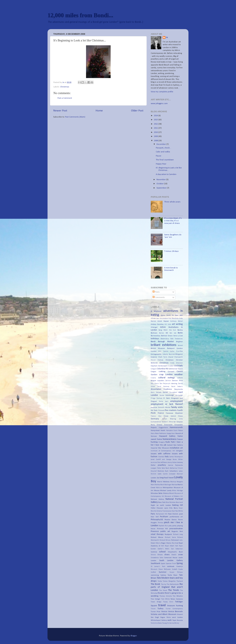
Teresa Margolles (169, 581)
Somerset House (171, 558)
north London (165, 505)
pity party (172, 526)
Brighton (179, 342)
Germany (155, 419)
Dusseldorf (173, 392)
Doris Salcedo (156, 392)
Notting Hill (177, 505)
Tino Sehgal (155, 599)
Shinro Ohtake (157, 555)
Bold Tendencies (177, 339)
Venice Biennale (175, 612)
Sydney (163, 575)
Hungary (162, 442)
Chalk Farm (163, 357)
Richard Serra (170, 537)
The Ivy (164, 584)
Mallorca (166, 482)
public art (165, 531)
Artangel (154, 327)
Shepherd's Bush (175, 552)
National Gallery (157, 499)
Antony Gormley (157, 324)
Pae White (179, 511)
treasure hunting (175, 606)
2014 (156, 116)
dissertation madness (161, 389)
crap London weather (171, 375)
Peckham (164, 517)
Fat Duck (154, 410)
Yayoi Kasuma (178, 620)
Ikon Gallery (178, 445)
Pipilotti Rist (163, 526)
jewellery (162, 465)
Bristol (180, 345)
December (161, 144)
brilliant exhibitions (164, 345)
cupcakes (161, 381)
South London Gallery (171, 561)
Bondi (153, 342)
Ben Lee (173, 333)
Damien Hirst (177, 381)
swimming (155, 575)
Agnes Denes (166, 315)
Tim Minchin (178, 596)
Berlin (180, 333)
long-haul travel (167, 478)
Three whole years (172, 202)
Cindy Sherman (177, 363)
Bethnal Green (167, 336)
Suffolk (153, 572)
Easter (162, 395)
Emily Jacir (164, 401)
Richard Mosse (157, 537)
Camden (180, 348)
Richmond (175, 540)
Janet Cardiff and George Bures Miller (167, 460)
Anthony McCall (177, 321)
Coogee (153, 372)
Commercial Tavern (176, 369)
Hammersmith (176, 428)
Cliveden (171, 366)
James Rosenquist (176, 457)
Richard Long (178, 534)
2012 (156, 124)
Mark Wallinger (166, 485)
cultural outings (167, 378)
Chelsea (160, 360)
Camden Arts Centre (159, 351)
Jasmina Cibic (156, 462)
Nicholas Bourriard (176, 502)
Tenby (160, 581)
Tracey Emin (168, 602)
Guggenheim (163, 428)
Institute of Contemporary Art (163, 451)
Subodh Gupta (177, 569)
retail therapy (157, 534)
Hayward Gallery (167, 436)
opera (166, 508)
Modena (166, 493)
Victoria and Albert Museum (164, 614)
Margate (180, 482)
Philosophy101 (157, 520)
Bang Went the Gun (167, 330)
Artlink (163, 327)
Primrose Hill (162, 529)
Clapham (154, 366)
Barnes (162, 333)
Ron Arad (175, 543)
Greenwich (168, 425)
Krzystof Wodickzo (157, 471)
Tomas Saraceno (177, 599)
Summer (163, 572)
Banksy (180, 330)
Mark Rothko (155, 485)
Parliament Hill (162, 514)
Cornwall (171, 372)
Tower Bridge (156, 602)
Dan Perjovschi (165, 384)
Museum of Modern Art (174, 496)
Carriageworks (156, 354)
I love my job (160, 445)
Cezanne (154, 357)
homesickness (170, 439)
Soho (161, 558)
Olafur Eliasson (157, 508)
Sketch (174, 555)
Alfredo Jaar (155, 318)
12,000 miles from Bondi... (80, 15)
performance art (176, 517)
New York (162, 502)
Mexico (157, 491)
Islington (179, 451)
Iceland (170, 445)
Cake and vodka (163, 152)
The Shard (163, 590)
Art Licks (168, 324)
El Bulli (167, 398)
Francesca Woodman (174, 413)
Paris (153, 514)
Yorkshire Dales (156, 623)
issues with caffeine (161, 454)
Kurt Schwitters (171, 471)
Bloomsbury (165, 339)
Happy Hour (161, 164)
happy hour (171, 434)
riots (181, 540)
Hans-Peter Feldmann (159, 434)
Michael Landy (166, 491)
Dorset (165, 392)
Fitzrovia (161, 410)
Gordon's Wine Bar (169, 422)
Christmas (65, 87)
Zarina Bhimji (174, 623)
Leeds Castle (163, 474)
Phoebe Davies (171, 520)
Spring (180, 563)
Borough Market (166, 342)
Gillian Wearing (169, 419)
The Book (155, 584)
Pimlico (160, 523)
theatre (161, 593)
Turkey (160, 609)
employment (177, 401)
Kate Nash (166, 468)
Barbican (154, 333)
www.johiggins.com (159, 104)
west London (177, 617)
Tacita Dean (173, 575)
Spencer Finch (171, 564)
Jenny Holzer (172, 462)
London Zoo (155, 478)
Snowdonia (155, 558)
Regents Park (177, 531)
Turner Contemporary (174, 609)
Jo (167, 37)
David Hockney (163, 387)
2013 (156, 120)
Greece (160, 425)
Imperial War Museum (160, 448)
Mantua (173, 482)
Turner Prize (156, 612)
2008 (156, 141)
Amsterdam (164, 318)
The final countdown (165, 160)
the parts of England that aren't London (167, 587)
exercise (154, 407)
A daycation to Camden (166, 174)
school (162, 552)
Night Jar (155, 505)
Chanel (171, 357)
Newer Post (60, 111)
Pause (159, 156)
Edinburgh (170, 395)
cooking (162, 372)
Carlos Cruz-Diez (176, 351)
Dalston (168, 381)
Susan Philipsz (176, 572)
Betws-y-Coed (178, 336)
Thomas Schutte (166, 596)
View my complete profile (162, 92)
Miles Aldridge (177, 491)
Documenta (178, 389)
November (161, 180)
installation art (176, 448)
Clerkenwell (162, 366)
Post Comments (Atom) (75, 117)
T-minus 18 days (171, 251)
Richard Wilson (165, 540)
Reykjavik (168, 534)
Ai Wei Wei (177, 315)
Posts (156, 292)
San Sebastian (177, 549)
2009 (156, 136)
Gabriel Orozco (177, 416)
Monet (172, 493)
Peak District (173, 514)
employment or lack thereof (167, 404)
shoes (167, 555)
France (161, 413)
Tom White (165, 599)
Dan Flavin (155, 384)
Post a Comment (65, 98)
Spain (163, 563)
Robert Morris (156, 543)
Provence (155, 531)
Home (99, 111)
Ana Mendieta (174, 318)
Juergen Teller (156, 468)
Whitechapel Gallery (159, 620)
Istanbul (161, 457)
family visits (177, 407)
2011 (156, 128)
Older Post (137, 111)
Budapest (171, 348)
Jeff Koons (164, 462)
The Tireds (174, 590)
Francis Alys (156, 416)
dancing (174, 384)
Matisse (159, 488)
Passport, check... (163, 148)
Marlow (174, 485)
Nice (167, 502)
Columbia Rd (162, 369)
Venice (164, 612)
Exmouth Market (164, 407)
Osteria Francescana (164, 511)
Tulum (153, 609)
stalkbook (171, 566)
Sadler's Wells (164, 549)
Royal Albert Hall (172, 546)
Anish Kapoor (163, 321)
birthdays (155, 339)
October (160, 184)
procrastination (176, 529)
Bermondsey (156, 336)
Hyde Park (170, 442)
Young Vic (166, 623)
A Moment (156, 311)
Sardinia (154, 552)
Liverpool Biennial (176, 474)
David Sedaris (177, 387)
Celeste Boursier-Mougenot (173, 354)
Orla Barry (173, 508)
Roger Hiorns (166, 543)
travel (162, 605)
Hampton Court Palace (175, 431)
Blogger (134, 636)
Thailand (180, 581)
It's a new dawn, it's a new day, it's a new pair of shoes (173, 221)
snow (180, 555)
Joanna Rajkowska (175, 465)
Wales (169, 617)
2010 (156, 132)
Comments (159, 297)
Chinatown (170, 360)
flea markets (171, 410)
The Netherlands (173, 584)
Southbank (155, 563)
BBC (167, 333)
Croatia (153, 378)
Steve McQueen (165, 569)
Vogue (163, 617)
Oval (173, 511)
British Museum (158, 348)
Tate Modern (163, 578)
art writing (177, 324)
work (170, 620)
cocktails (178, 366)
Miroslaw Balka (157, 493)
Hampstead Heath (158, 430)
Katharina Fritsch (176, 468)
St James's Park (158, 567)
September (162, 188)
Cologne (154, 369)
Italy (167, 457)
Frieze (166, 416)
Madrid (160, 482)
